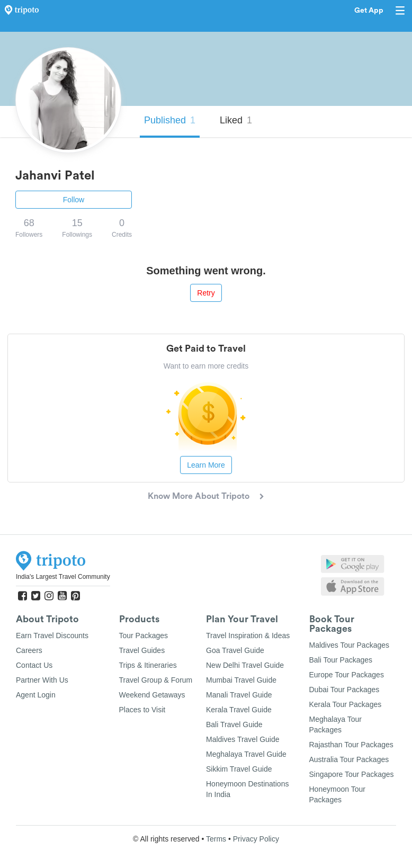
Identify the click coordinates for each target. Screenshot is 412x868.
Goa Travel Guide (235, 650)
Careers (29, 650)
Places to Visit (142, 710)
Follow (74, 200)
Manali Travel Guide (239, 695)
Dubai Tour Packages (344, 690)
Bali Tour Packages (341, 660)
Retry (206, 293)
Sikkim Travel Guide (239, 769)
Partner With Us (42, 680)
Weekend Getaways (152, 695)
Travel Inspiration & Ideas (248, 636)
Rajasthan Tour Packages (351, 745)
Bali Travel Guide (234, 724)
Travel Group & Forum (156, 680)
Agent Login (36, 695)
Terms (216, 839)
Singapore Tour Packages (352, 774)
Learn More (206, 465)
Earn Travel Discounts (52, 636)
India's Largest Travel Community (63, 577)
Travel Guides (142, 650)
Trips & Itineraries (148, 665)
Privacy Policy (256, 839)
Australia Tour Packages (349, 759)
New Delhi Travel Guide (245, 665)
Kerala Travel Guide (239, 710)
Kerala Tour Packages (346, 704)
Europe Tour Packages (347, 675)
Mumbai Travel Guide (241, 680)
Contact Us (34, 665)
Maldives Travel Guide (243, 739)
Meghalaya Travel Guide (246, 754)
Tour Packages (144, 636)
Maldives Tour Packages (349, 645)
